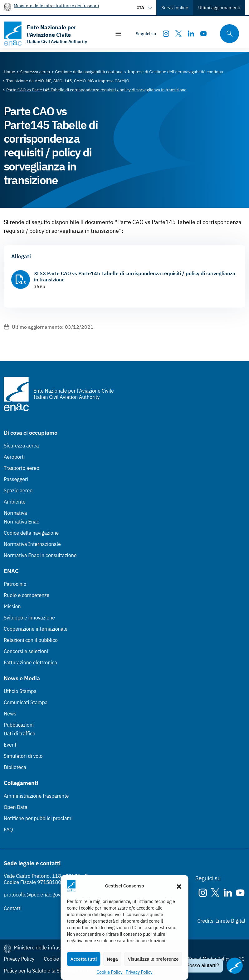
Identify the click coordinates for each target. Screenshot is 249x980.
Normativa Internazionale (32, 544)
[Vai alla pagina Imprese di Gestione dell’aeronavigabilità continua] (175, 72)
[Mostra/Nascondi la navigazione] (118, 34)
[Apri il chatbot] (235, 966)
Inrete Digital (231, 921)
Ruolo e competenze (27, 595)
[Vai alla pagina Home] (10, 72)
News (10, 714)
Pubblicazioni (19, 725)
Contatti (13, 908)
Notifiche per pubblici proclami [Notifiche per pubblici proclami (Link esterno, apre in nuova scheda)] (38, 818)
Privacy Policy (139, 972)
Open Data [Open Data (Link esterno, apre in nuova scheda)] (16, 807)
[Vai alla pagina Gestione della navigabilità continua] (89, 72)
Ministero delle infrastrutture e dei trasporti (56, 5)
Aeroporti (14, 457)
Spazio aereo (18, 490)
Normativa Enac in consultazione (40, 555)
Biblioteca (15, 767)
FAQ (8, 829)
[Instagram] (166, 34)
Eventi (11, 745)
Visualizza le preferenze (153, 959)
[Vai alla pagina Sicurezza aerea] (35, 72)
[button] (179, 886)
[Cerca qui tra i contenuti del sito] (227, 34)
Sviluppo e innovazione (29, 618)
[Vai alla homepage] (54, 34)
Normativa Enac (21, 522)
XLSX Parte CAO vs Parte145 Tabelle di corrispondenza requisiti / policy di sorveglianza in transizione (135, 276)
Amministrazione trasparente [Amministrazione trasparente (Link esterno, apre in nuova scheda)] (36, 796)
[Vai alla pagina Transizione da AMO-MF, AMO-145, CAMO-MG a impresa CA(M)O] (68, 81)
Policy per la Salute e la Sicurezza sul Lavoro (53, 971)
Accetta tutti (83, 959)
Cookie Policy (110, 972)
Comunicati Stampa (26, 702)
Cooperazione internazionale (36, 629)
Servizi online (175, 8)
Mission (12, 606)
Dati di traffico (20, 734)
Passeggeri (16, 479)
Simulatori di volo (23, 756)
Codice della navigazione (31, 533)
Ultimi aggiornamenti (219, 8)
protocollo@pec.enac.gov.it (34, 895)
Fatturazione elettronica (30, 662)
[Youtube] (203, 34)
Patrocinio (15, 584)
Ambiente (15, 502)
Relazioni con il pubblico (31, 640)
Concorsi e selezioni (26, 651)
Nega (112, 959)
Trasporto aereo (22, 468)
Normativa (15, 513)
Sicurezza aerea (21, 446)
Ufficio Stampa (20, 691)
